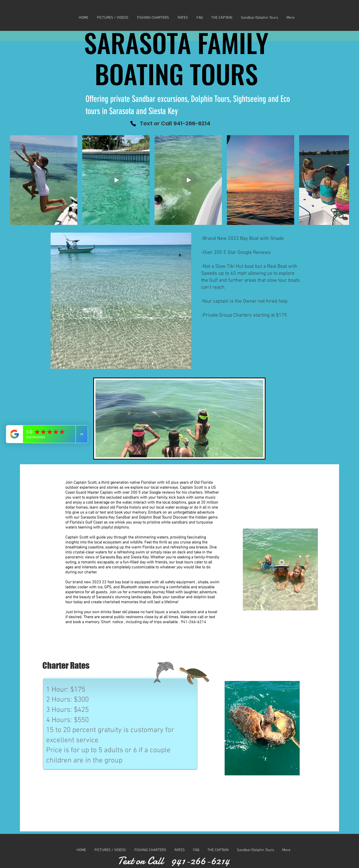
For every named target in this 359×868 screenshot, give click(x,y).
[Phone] (133, 123)
